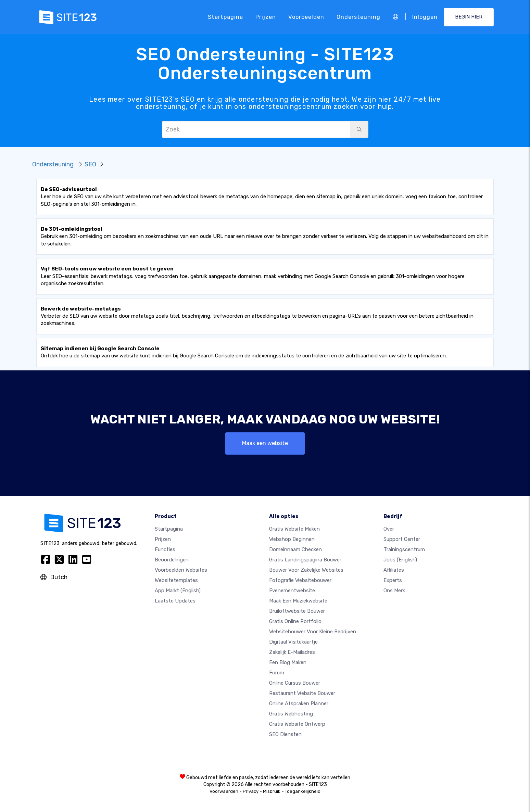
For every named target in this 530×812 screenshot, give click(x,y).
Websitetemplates (176, 580)
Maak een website (265, 443)
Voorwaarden (224, 791)
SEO (90, 164)
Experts (393, 580)
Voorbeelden (306, 17)
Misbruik (272, 791)
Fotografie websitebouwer (300, 580)
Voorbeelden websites (181, 570)
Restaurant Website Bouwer (302, 693)
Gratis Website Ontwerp (297, 724)
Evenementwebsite (292, 591)
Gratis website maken (294, 529)
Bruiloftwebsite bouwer (297, 611)
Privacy (251, 791)
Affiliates (394, 570)
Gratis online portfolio (295, 621)
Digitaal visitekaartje (293, 642)
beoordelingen (172, 560)
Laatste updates (175, 601)
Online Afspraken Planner (299, 703)
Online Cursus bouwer (295, 683)
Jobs (400, 560)
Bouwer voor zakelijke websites (306, 570)
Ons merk (394, 591)
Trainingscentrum (404, 549)
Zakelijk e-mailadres (292, 652)
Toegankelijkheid (303, 791)
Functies (165, 549)
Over (389, 529)
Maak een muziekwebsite (298, 601)
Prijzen (266, 17)
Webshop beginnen (292, 539)
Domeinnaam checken (295, 549)
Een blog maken (288, 662)
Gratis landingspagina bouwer (305, 560)
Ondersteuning (358, 17)
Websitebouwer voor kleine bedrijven (313, 632)
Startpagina (225, 17)
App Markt (178, 591)
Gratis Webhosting (291, 714)
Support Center (402, 539)
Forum (277, 673)
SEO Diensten (285, 734)
